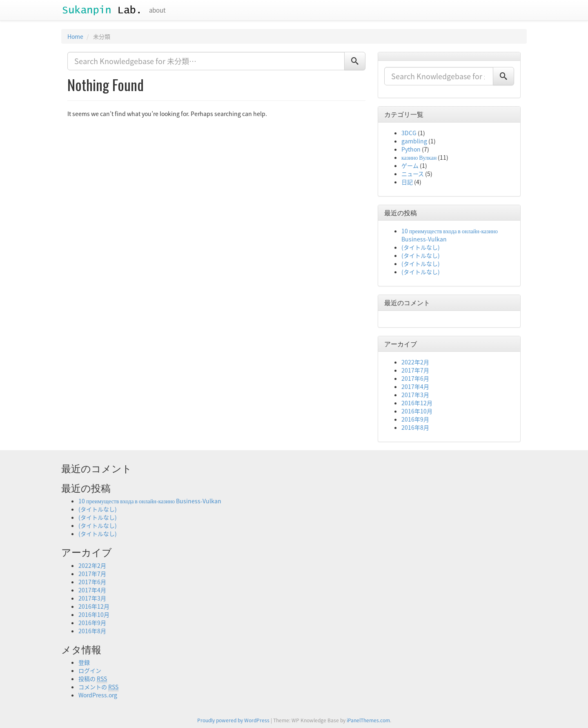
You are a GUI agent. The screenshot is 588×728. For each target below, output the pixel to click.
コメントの (98, 687)
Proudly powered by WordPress (233, 720)
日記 (407, 182)
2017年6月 (415, 378)
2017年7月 (415, 370)
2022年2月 (415, 362)
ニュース (413, 174)
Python (411, 149)
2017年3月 (415, 395)
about (157, 10)
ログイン (90, 670)
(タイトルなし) (421, 247)
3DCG (409, 133)
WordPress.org (98, 695)
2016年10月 (417, 411)
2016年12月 (417, 403)
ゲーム (410, 165)
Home (75, 36)
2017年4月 (415, 386)
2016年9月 (415, 419)
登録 (84, 662)
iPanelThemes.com (368, 720)
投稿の (93, 679)
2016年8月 (415, 427)
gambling (414, 141)
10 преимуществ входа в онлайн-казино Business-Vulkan (150, 501)
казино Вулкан (419, 157)
